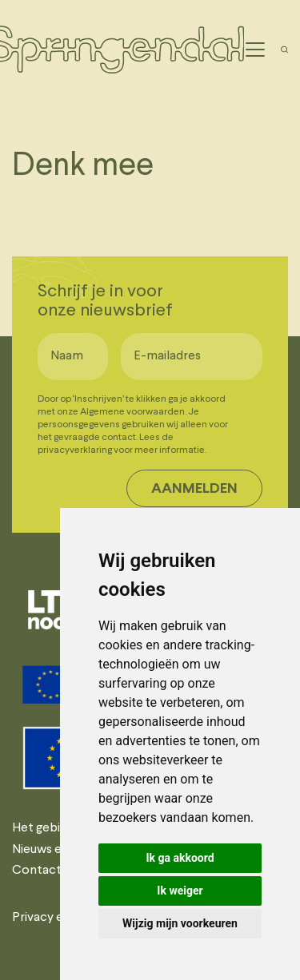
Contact (37, 871)
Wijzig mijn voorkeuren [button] (180, 923)
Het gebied (43, 828)
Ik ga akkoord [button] (180, 858)
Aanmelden (194, 489)
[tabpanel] (58, 610)
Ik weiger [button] (180, 891)
